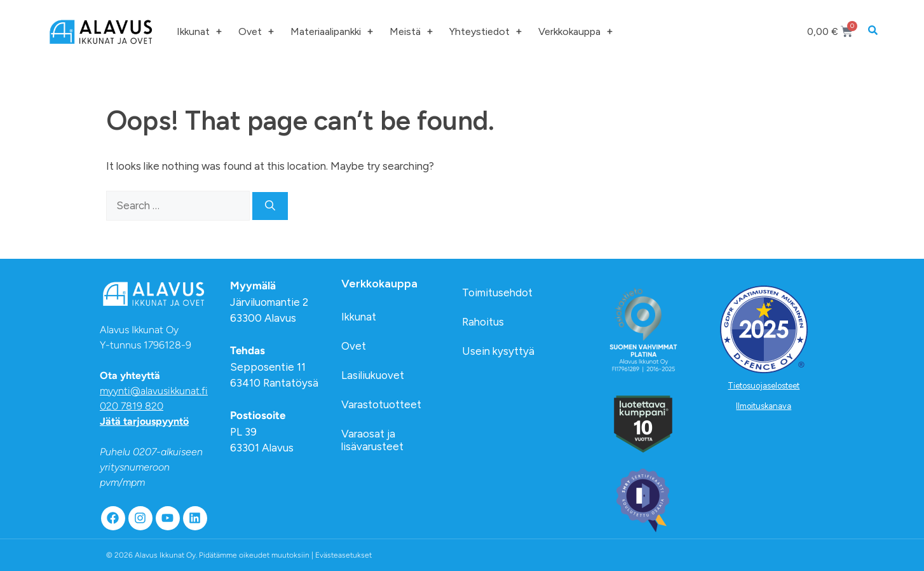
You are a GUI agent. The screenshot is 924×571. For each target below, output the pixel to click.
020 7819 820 (132, 406)
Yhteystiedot (486, 31)
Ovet (256, 31)
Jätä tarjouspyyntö (144, 421)
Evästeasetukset (343, 555)
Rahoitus (483, 322)
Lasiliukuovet (373, 375)
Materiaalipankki (332, 31)
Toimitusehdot (497, 292)
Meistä (411, 31)
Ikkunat (199, 31)
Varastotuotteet (381, 404)
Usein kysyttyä (498, 351)
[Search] (270, 206)
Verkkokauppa (575, 31)
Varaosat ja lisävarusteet (372, 440)
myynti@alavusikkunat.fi (154, 391)
